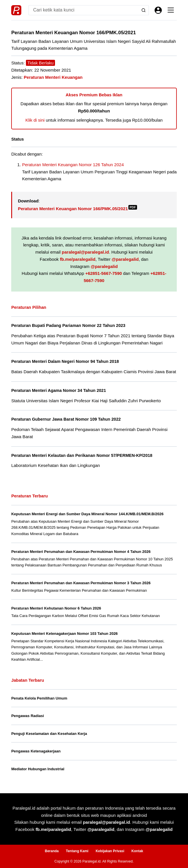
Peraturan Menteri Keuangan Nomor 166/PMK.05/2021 (77, 209)
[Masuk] (158, 10)
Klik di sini (35, 120)
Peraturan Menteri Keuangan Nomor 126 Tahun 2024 (73, 165)
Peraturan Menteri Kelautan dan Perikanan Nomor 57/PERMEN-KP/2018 (82, 455)
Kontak (137, 851)
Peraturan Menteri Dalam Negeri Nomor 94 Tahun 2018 (65, 361)
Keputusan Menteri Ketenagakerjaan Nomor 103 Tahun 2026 (64, 634)
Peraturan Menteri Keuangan (53, 77)
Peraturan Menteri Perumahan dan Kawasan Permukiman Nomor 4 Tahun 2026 (81, 552)
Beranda (52, 851)
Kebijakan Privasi (110, 851)
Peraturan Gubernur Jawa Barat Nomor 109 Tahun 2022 (66, 419)
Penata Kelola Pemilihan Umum (39, 698)
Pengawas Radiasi (27, 716)
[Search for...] (84, 10)
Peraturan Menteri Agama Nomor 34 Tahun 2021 (59, 390)
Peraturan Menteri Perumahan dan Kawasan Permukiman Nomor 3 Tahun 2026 (81, 583)
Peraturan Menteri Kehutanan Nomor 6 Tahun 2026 (56, 608)
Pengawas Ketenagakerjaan (36, 751)
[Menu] (171, 10)
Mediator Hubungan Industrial (38, 769)
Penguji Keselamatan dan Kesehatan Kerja (49, 734)
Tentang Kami (77, 851)
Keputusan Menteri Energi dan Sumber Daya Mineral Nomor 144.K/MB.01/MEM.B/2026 (87, 514)
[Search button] (144, 10)
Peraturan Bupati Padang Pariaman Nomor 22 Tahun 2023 (68, 325)
